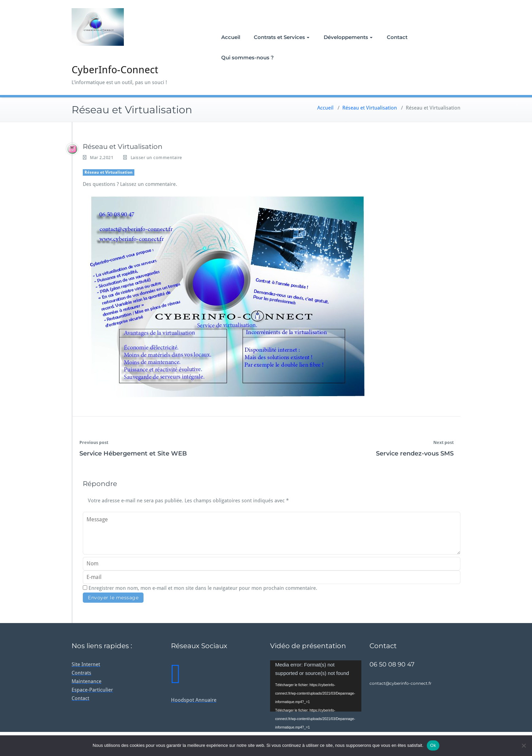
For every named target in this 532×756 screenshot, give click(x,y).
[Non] (524, 745)
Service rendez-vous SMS (415, 453)
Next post (443, 442)
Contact (397, 37)
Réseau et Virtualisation (370, 108)
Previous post (94, 442)
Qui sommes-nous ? (248, 57)
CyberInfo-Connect (115, 70)
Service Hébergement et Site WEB (133, 453)
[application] (316, 686)
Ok (433, 745)
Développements (348, 37)
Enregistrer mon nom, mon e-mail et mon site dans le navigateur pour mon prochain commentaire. (203, 588)
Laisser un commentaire (156, 158)
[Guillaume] (72, 149)
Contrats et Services (282, 37)
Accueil (231, 37)
